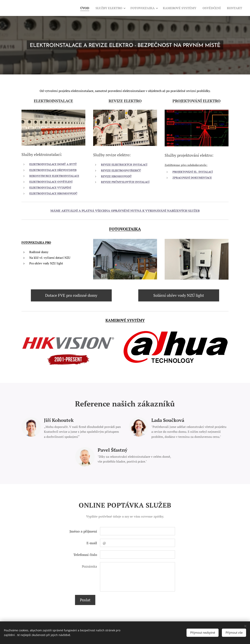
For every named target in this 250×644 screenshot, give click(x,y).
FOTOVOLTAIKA (125, 229)
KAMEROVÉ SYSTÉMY (125, 320)
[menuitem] (76, 8)
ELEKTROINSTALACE (53, 101)
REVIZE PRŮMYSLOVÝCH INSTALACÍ (125, 182)
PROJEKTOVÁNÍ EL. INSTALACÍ (193, 172)
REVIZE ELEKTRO (125, 101)
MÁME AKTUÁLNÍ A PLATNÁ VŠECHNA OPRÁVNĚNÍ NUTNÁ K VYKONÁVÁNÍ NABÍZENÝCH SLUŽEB (125, 211)
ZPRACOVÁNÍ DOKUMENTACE (192, 178)
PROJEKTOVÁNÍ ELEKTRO (197, 101)
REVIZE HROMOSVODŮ (116, 176)
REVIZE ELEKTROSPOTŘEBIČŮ (121, 170)
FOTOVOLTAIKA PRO (36, 242)
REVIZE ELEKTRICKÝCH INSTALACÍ (124, 164)
